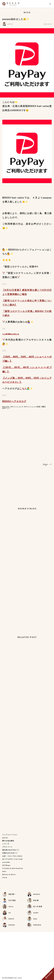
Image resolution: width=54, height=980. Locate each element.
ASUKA (10, 24)
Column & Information (13, 868)
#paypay (6, 407)
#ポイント (6, 408)
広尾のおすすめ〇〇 (10, 853)
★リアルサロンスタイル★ (12, 859)
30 (6, 357)
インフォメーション (10, 835)
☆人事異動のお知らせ (11, 334)
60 (30, 357)
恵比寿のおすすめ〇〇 (11, 850)
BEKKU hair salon (15, 978)
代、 (10, 357)
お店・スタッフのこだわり (12, 856)
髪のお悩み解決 (8, 841)
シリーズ (6, 844)
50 (22, 357)
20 (7, 367)
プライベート (7, 847)
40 (14, 357)
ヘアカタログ (19, 401)
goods (5, 838)
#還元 (44, 407)
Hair (4, 871)
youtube (6, 862)
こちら (23, 388)
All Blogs (6, 865)
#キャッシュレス (17, 407)
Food (5, 877)
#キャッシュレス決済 (32, 407)
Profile (45, 465)
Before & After (9, 874)
